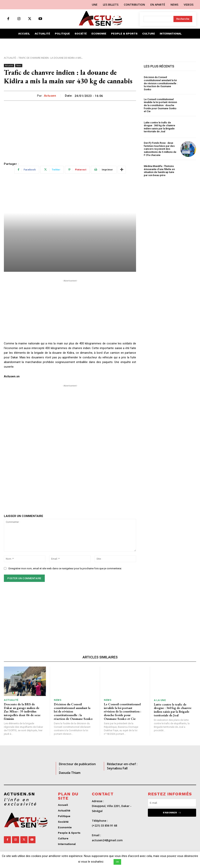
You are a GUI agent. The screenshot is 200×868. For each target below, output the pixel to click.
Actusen (50, 96)
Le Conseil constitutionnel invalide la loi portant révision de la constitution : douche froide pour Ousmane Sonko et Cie (160, 105)
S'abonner (172, 813)
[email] (172, 803)
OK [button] (117, 862)
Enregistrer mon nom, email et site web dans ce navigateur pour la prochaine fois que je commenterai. (65, 568)
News (19, 66)
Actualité (10, 58)
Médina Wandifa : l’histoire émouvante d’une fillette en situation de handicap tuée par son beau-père (159, 171)
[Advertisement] (70, 130)
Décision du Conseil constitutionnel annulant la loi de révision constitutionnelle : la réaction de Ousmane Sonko (161, 83)
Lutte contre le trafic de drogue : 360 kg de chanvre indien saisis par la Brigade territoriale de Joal (159, 127)
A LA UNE (160, 700)
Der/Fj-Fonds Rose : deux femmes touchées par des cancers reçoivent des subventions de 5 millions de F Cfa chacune (160, 149)
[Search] (183, 19)
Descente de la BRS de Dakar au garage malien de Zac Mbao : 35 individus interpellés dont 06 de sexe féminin (22, 711)
